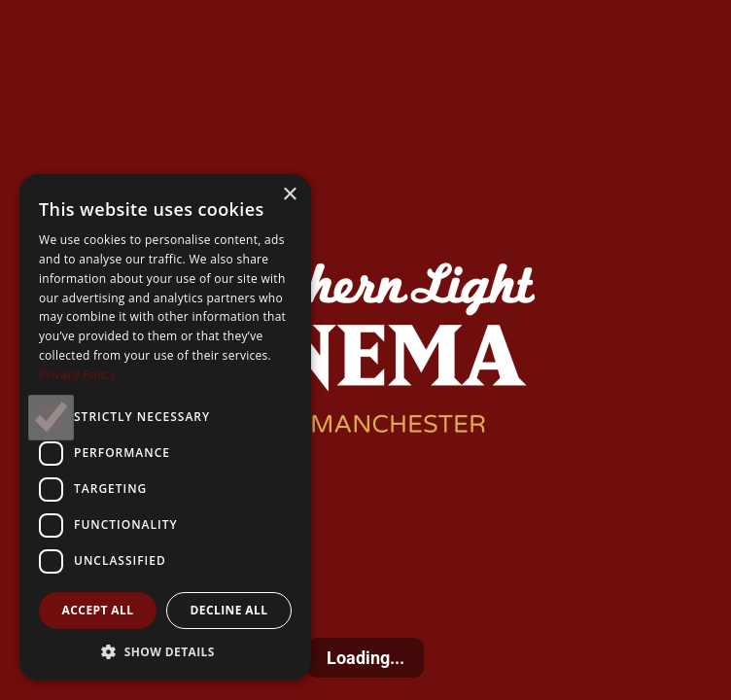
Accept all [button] (98, 610)
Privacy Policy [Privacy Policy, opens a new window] (77, 375)
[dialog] (165, 427)
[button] (165, 651)
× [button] (289, 195)
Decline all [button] (229, 610)
